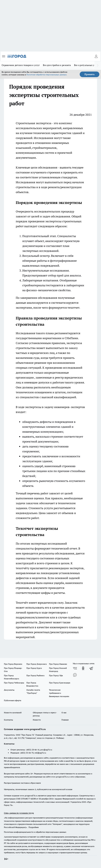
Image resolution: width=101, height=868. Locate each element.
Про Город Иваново (58, 664)
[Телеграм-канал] (91, 668)
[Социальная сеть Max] (75, 675)
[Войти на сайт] (96, 56)
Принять (90, 74)
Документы (9, 690)
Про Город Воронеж (13, 664)
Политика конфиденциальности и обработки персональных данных (35, 832)
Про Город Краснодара (60, 683)
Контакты (8, 720)
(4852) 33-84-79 (27, 753)
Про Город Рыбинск (35, 675)
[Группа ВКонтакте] (75, 668)
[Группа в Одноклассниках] (83, 668)
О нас (64, 713)
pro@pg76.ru (46, 750)
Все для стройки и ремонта (57, 65)
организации (25, 377)
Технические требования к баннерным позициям (59, 693)
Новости (37, 720)
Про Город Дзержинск (37, 664)
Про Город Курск (34, 668)
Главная (65, 720)
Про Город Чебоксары (14, 683)
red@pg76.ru (40, 753)
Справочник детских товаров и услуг (21, 65)
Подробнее (34, 827)
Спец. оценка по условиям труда (19, 813)
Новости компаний (13, 713)
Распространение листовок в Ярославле (22, 783)
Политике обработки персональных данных (46, 75)
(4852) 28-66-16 (33, 750)
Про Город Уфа (56, 675)
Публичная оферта (13, 700)
